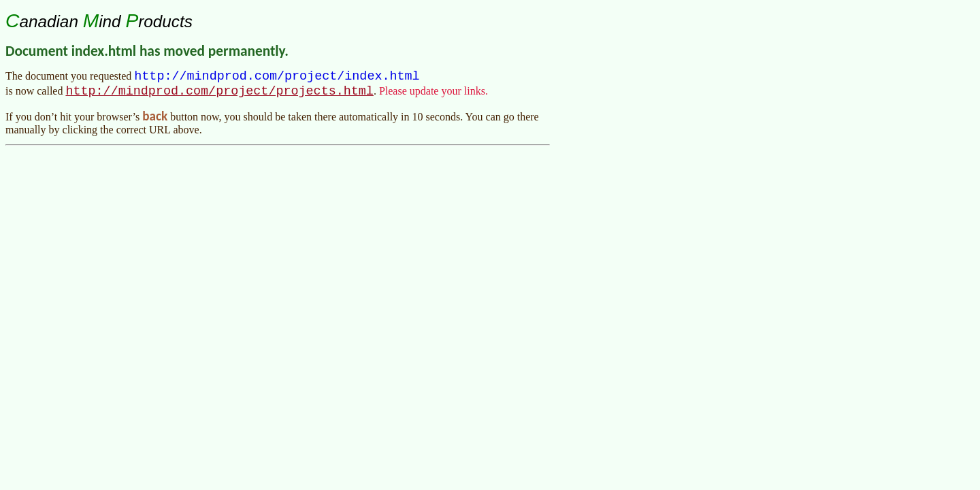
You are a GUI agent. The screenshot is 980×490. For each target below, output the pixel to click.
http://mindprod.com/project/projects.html (219, 94)
